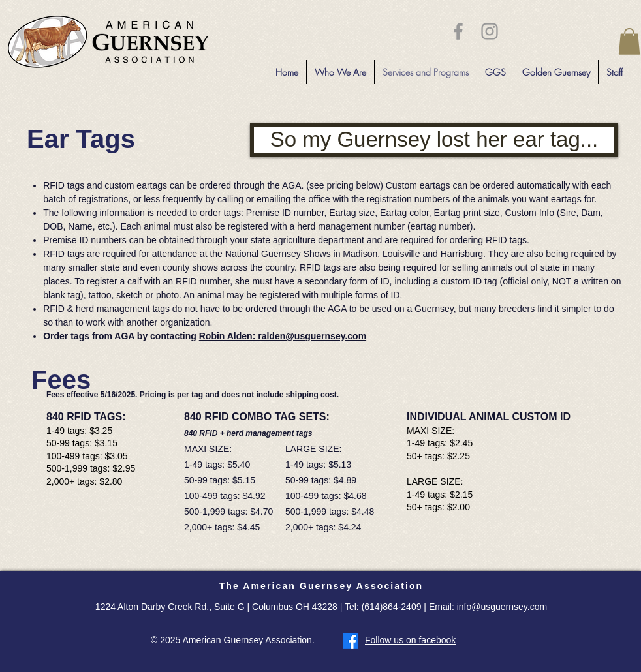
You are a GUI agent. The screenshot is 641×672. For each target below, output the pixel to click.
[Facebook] (351, 641)
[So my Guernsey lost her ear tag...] (434, 140)
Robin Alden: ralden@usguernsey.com (283, 336)
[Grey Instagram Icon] (490, 31)
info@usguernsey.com (502, 607)
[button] (629, 41)
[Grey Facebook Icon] (458, 31)
